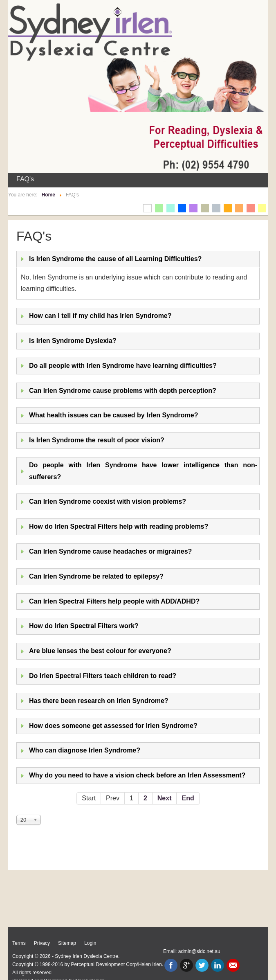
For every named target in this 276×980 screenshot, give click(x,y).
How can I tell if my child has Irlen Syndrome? (100, 316)
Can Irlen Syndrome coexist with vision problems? (108, 501)
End (188, 798)
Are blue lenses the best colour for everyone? (100, 651)
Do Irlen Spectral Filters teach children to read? (103, 676)
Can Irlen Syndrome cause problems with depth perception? (123, 391)
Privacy (42, 943)
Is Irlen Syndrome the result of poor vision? (97, 440)
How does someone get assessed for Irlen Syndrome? (113, 726)
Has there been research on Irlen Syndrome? (99, 701)
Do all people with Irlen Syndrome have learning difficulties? (123, 366)
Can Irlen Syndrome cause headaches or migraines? (110, 551)
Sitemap (67, 943)
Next (165, 798)
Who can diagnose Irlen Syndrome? (85, 750)
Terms (19, 943)
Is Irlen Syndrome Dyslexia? (73, 341)
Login (90, 943)
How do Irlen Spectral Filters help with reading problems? (119, 526)
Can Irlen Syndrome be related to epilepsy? (96, 576)
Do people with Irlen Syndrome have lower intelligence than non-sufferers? (143, 471)
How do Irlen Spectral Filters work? (84, 626)
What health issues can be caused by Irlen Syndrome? (113, 415)
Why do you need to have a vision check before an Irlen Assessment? (137, 775)
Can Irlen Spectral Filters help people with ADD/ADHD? (114, 601)
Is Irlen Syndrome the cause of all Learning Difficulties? (115, 259)
